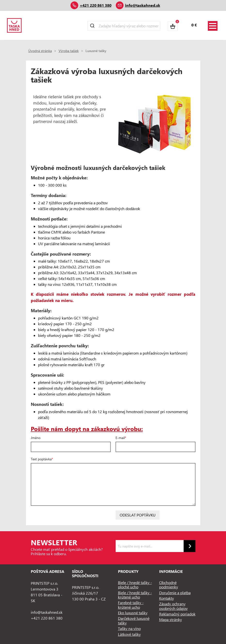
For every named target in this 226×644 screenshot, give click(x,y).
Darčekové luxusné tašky (134, 620)
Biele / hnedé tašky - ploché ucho (135, 585)
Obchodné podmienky (169, 585)
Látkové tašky (129, 634)
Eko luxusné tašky (133, 613)
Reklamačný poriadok (177, 614)
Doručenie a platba (175, 593)
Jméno (36, 438)
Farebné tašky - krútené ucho (131, 605)
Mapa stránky (171, 619)
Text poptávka (41, 459)
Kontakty (167, 598)
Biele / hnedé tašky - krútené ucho (135, 595)
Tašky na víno (129, 628)
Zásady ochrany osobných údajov (173, 606)
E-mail (120, 438)
